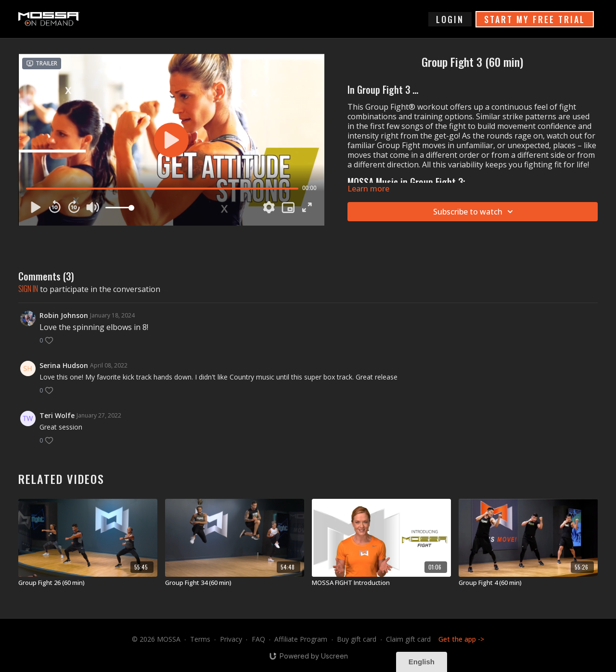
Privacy (231, 639)
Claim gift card (408, 639)
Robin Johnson (64, 315)
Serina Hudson (64, 365)
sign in (28, 289)
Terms (200, 639)
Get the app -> (461, 639)
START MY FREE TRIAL (535, 19)
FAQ (258, 639)
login (450, 19)
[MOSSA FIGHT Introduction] (381, 583)
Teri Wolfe (57, 415)
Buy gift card (357, 639)
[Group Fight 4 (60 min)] (528, 583)
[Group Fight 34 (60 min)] (235, 583)
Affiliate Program (301, 639)
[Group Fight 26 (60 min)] (88, 583)
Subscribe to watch (475, 212)
